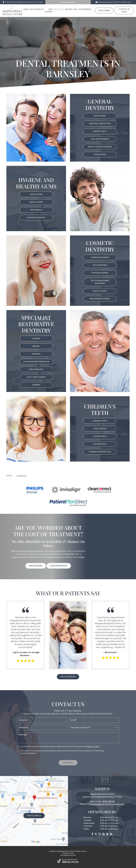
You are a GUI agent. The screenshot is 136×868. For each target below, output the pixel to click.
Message (68, 738)
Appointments (85, 9)
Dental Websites (69, 860)
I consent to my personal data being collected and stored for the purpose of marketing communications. (62, 752)
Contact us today (124, 10)
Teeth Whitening (100, 265)
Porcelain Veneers (100, 273)
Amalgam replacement (100, 299)
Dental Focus (70, 862)
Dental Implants (36, 369)
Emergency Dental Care (100, 124)
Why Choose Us (37, 9)
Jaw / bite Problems (100, 139)
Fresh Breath (36, 210)
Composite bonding (100, 257)
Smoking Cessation (36, 217)
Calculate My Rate (59, 566)
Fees (75, 9)
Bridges (36, 346)
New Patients (49, 10)
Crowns (36, 338)
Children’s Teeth (100, 421)
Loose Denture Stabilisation (36, 362)
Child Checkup (100, 429)
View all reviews (68, 677)
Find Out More (36, 566)
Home (26, 9)
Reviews (69, 9)
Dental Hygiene (36, 202)
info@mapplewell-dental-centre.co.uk (114, 2)
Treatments (59, 9)
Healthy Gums (36, 194)
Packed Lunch (100, 436)
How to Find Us (34, 816)
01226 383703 (69, 2)
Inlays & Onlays (100, 291)
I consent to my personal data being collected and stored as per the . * (61, 746)
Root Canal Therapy (36, 377)
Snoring (36, 385)
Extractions (100, 154)
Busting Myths (100, 444)
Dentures (36, 354)
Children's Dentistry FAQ (100, 452)
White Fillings (100, 116)
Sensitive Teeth (100, 131)
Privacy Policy (93, 746)
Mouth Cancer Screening (100, 147)
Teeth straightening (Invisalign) (100, 282)
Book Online (104, 10)
